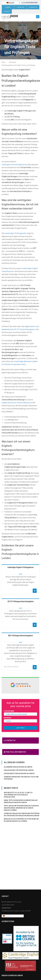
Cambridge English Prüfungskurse (20, 566)
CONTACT (7, 11)
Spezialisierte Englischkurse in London (19, 772)
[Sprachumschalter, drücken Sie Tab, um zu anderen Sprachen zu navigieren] (11, 3)
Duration (7, 716)
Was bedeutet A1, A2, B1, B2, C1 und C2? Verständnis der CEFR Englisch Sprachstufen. (18, 793)
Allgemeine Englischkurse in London (18, 765)
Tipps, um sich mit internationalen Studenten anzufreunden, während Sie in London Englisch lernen (21, 806)
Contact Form (6, 906)
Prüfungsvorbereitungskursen (14, 163)
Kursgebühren (33, 7)
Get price (21, 726)
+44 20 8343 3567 (31, 3)
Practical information (15, 750)
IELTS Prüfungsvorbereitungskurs (21, 600)
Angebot (8, 7)
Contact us (10, 739)
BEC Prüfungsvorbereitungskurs (20, 634)
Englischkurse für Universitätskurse (17, 401)
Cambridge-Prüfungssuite (16, 232)
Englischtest (21, 7)
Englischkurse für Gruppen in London (19, 768)
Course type (9, 709)
